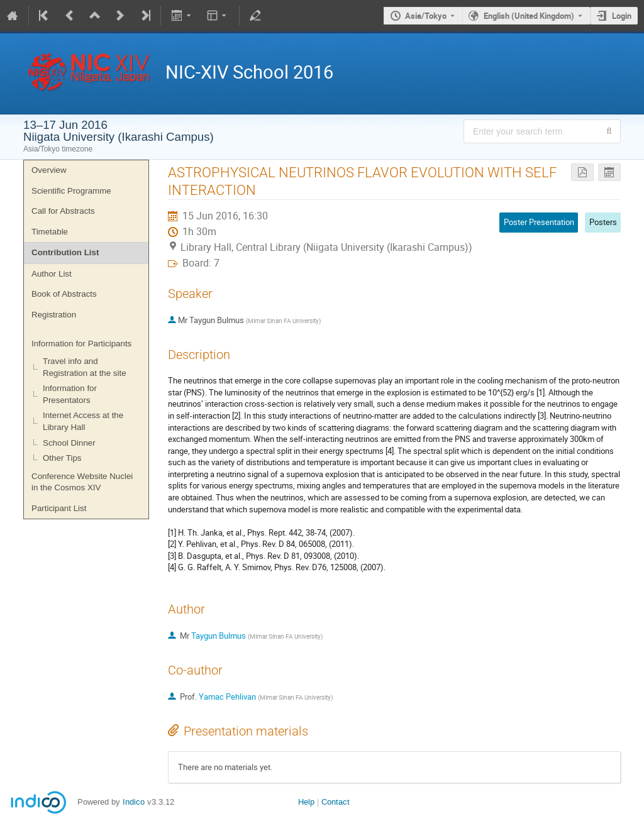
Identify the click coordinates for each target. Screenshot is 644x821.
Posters (603, 222)
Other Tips (62, 458)
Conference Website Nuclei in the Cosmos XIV (82, 482)
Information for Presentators (70, 394)
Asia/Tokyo (426, 16)
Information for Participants (81, 344)
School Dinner (69, 443)
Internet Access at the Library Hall (83, 421)
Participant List (59, 508)
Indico (134, 802)
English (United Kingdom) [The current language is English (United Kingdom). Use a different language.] (529, 16)
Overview (49, 170)
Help (306, 802)
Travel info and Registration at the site (85, 367)
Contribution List (65, 252)
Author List (52, 274)
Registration (54, 315)
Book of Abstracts (64, 294)
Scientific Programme (71, 191)
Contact (336, 802)
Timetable (50, 232)
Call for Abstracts (63, 211)
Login (622, 16)
